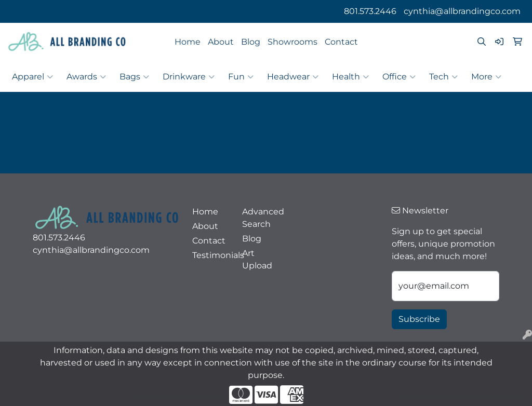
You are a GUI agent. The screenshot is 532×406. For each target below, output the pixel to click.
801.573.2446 (370, 11)
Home (188, 42)
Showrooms (292, 42)
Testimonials (211, 255)
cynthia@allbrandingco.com (462, 11)
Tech (443, 77)
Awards (86, 77)
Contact (341, 42)
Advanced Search (261, 218)
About (221, 42)
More (486, 77)
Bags (134, 77)
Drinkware (189, 77)
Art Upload (257, 259)
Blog (251, 42)
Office (399, 77)
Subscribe (419, 319)
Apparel (32, 77)
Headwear (293, 77)
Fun (241, 77)
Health (350, 77)
